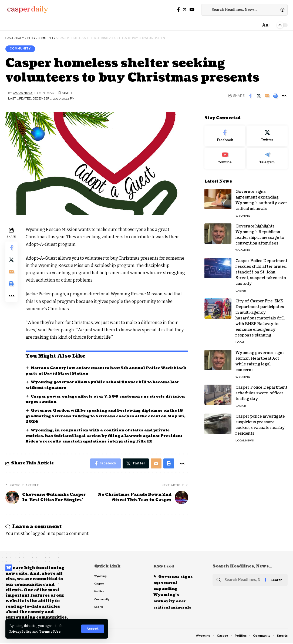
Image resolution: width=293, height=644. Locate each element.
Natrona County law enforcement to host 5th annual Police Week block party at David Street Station (104, 371)
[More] (284, 96)
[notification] (255, 25)
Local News (245, 437)
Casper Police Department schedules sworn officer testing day (261, 390)
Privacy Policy (22, 631)
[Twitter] (185, 10)
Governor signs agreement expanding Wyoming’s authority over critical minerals (174, 594)
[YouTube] (192, 10)
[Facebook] (179, 10)
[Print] (275, 96)
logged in (41, 535)
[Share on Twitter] (259, 96)
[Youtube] (225, 155)
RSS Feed (164, 568)
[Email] (267, 96)
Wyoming (243, 212)
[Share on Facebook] (250, 96)
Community (22, 49)
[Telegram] (267, 155)
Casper (241, 287)
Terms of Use (54, 631)
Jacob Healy (24, 93)
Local (240, 339)
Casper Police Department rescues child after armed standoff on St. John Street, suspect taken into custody (261, 269)
